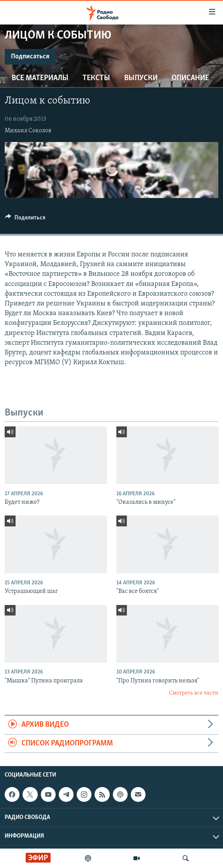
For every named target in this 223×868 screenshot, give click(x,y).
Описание (190, 78)
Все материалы (40, 78)
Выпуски (141, 78)
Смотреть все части (194, 693)
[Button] (25, 219)
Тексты (96, 78)
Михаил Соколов (28, 131)
